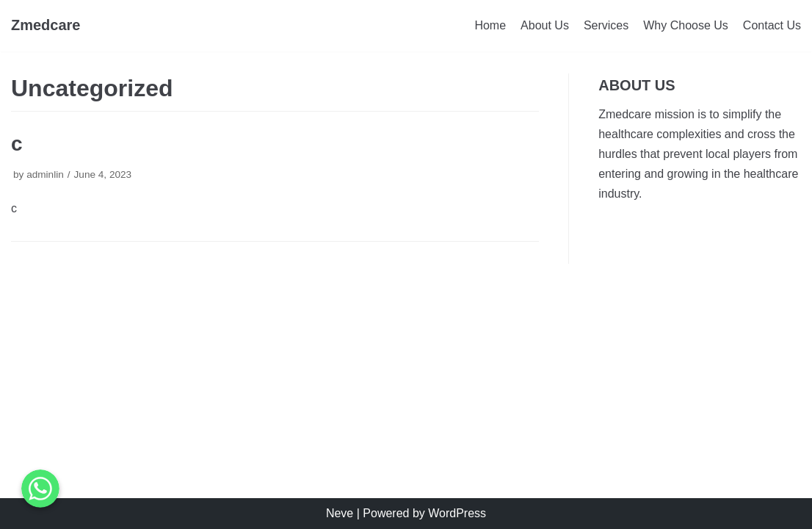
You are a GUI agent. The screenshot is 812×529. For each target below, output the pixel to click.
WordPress (457, 513)
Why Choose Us (686, 25)
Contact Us (772, 25)
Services (606, 25)
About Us (545, 25)
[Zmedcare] (46, 26)
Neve (340, 513)
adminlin (45, 174)
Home (490, 25)
